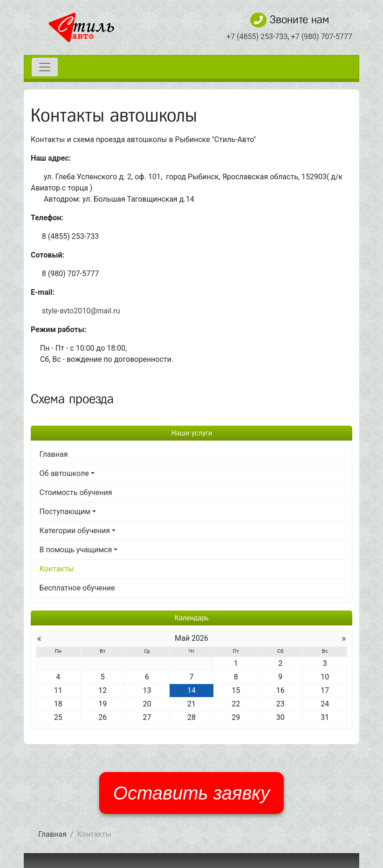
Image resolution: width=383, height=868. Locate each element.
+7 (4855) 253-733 (257, 37)
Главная (54, 454)
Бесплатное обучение (77, 588)
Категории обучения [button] (75, 531)
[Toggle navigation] (45, 67)
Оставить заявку (191, 793)
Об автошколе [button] (64, 473)
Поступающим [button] (65, 512)
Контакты (57, 569)
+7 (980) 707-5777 (322, 37)
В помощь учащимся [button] (76, 550)
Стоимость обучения (76, 492)
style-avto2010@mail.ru (81, 311)
